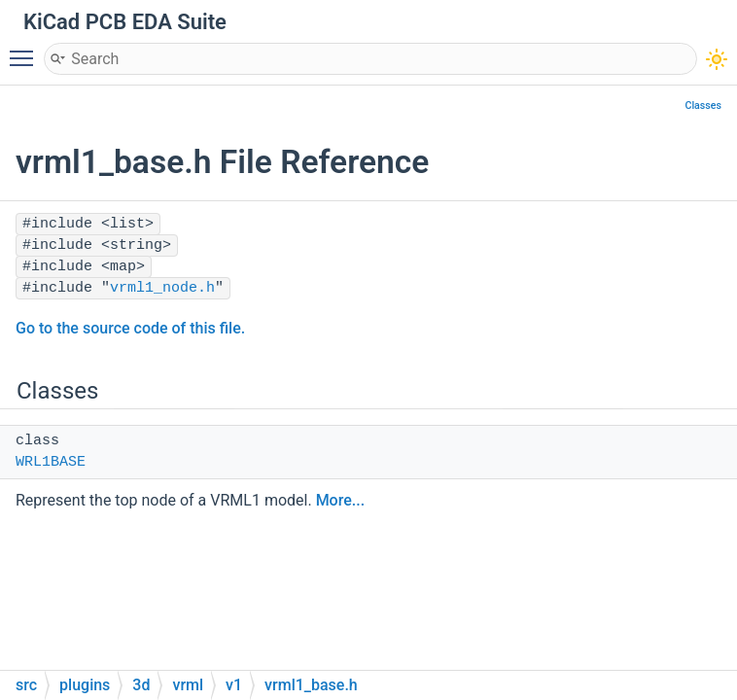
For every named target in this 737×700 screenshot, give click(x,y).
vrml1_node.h (162, 288)
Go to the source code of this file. (130, 328)
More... (340, 500)
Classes (703, 105)
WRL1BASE (51, 462)
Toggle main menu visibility (26, 50)
